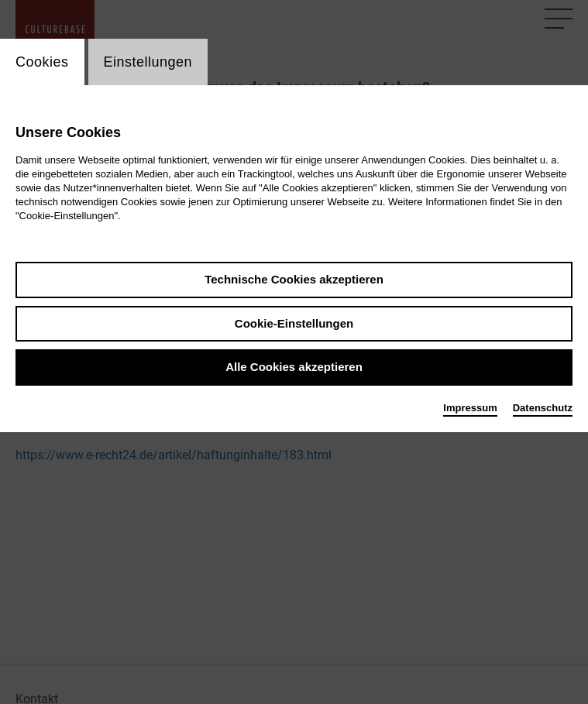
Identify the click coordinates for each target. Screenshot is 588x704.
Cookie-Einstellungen (294, 323)
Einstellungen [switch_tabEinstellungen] (148, 62)
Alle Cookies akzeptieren (294, 367)
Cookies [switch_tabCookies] (42, 62)
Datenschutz (543, 408)
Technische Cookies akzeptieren (294, 279)
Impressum (470, 408)
